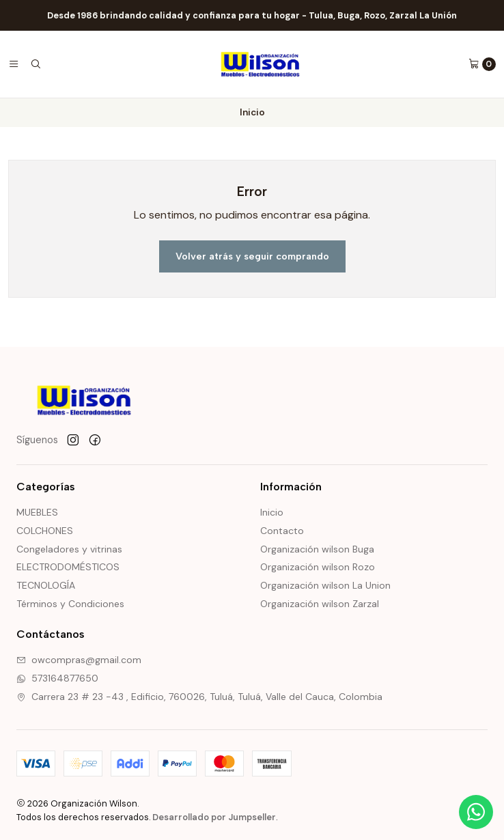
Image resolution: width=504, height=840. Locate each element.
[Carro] (482, 64)
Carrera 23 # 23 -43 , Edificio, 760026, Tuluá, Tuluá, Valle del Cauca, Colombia (199, 697)
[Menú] (14, 64)
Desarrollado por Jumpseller (214, 817)
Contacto (282, 531)
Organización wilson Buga (317, 549)
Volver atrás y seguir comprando (252, 256)
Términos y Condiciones (70, 604)
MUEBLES (37, 512)
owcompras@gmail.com (79, 660)
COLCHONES (45, 531)
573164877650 (57, 678)
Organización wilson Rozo (318, 567)
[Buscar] (36, 64)
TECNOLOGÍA (46, 585)
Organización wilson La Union (325, 585)
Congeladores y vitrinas (69, 549)
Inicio (272, 512)
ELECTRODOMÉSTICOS (68, 567)
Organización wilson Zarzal (320, 604)
